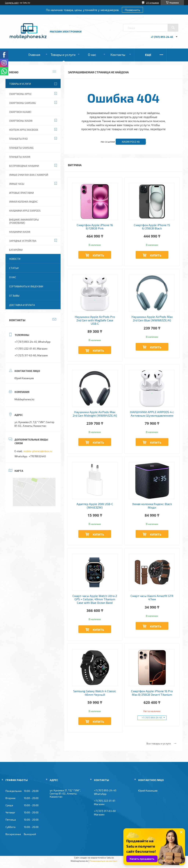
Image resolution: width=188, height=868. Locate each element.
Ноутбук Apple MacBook (24, 130)
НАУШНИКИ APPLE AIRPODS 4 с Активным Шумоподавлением (152, 414)
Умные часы (17, 184)
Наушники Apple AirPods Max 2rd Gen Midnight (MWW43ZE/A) (95, 414)
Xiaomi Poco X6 (131, 142)
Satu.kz (110, 858)
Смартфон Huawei (20, 112)
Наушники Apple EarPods (25, 211)
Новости (15, 259)
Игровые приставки (21, 193)
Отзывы (14, 296)
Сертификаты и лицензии (26, 286)
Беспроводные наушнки (24, 166)
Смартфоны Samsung (22, 103)
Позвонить (132, 10)
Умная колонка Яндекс (23, 202)
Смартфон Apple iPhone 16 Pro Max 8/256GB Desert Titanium (152, 693)
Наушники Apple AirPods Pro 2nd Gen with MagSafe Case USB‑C (95, 320)
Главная (34, 55)
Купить (98, 255)
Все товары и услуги (159, 743)
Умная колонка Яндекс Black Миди (152, 506)
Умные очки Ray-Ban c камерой (29, 175)
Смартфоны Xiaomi (21, 121)
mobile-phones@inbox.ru (38, 451)
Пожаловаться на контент (104, 861)
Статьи (14, 268)
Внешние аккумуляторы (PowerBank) (24, 221)
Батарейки (16, 250)
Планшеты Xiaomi (20, 157)
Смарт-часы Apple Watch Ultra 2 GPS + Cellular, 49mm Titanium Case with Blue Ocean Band (95, 599)
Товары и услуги (63, 55)
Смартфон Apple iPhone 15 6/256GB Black (152, 227)
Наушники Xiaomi (20, 232)
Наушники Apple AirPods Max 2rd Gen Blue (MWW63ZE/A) (152, 318)
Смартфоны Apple (20, 94)
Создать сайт (12, 3)
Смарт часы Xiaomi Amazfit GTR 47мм (152, 598)
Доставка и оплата (22, 305)
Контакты (118, 55)
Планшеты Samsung (21, 148)
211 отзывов (152, 3)
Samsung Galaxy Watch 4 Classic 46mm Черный (95, 693)
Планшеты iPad (18, 139)
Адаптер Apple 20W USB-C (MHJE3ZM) (95, 506)
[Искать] (173, 28)
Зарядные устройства (23, 241)
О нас (92, 55)
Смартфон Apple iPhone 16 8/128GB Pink (95, 227)
